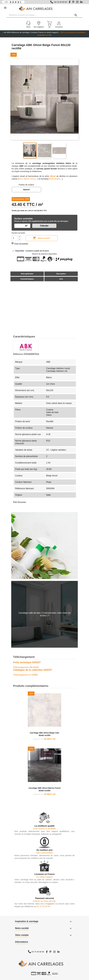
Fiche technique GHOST (27, 662)
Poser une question (21, 244)
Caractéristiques (27, 279)
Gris (21, 179)
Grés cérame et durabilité (45, 829)
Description (61, 274)
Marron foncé (29, 179)
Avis (61, 279)
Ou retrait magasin (44, 877)
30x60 (57, 179)
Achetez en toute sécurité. (44, 901)
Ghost (53, 176)
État (15, 502)
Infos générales (27, 274)
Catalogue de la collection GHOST (33, 670)
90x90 (51, 179)
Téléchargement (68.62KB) (26, 667)
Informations (22, 942)
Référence (18, 354)
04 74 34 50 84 (61, 2)
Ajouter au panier (41, 238)
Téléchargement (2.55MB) (26, 675)
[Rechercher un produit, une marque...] (45, 15)
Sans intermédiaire (44, 853)
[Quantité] (15, 238)
